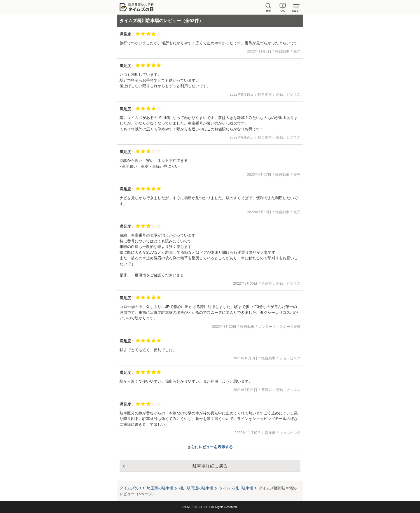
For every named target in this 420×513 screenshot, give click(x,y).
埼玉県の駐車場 (160, 488)
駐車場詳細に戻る (210, 466)
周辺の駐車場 (196, 488)
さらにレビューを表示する (210, 447)
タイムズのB (130, 488)
